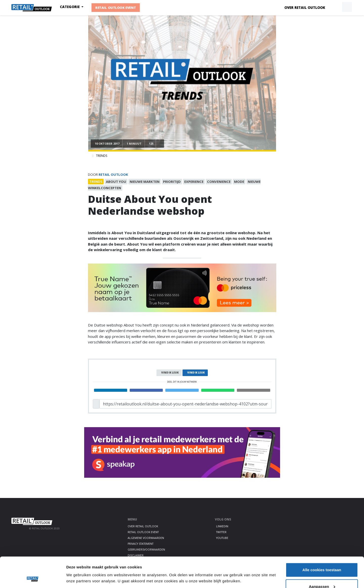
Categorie (70, 7)
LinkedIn (222, 526)
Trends (102, 156)
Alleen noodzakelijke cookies (322, 574)
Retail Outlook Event (116, 8)
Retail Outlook (113, 175)
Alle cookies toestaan (322, 541)
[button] (335, 7)
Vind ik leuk (170, 373)
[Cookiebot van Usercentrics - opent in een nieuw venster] (33, 578)
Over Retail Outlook (305, 8)
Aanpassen (322, 558)
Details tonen (78, 566)
